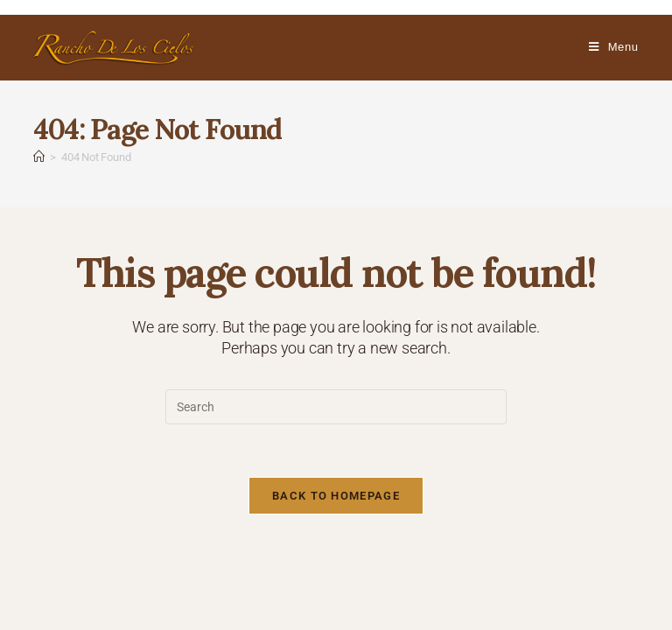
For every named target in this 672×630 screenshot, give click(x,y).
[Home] (39, 157)
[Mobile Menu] (614, 47)
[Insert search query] (336, 407)
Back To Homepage (336, 496)
